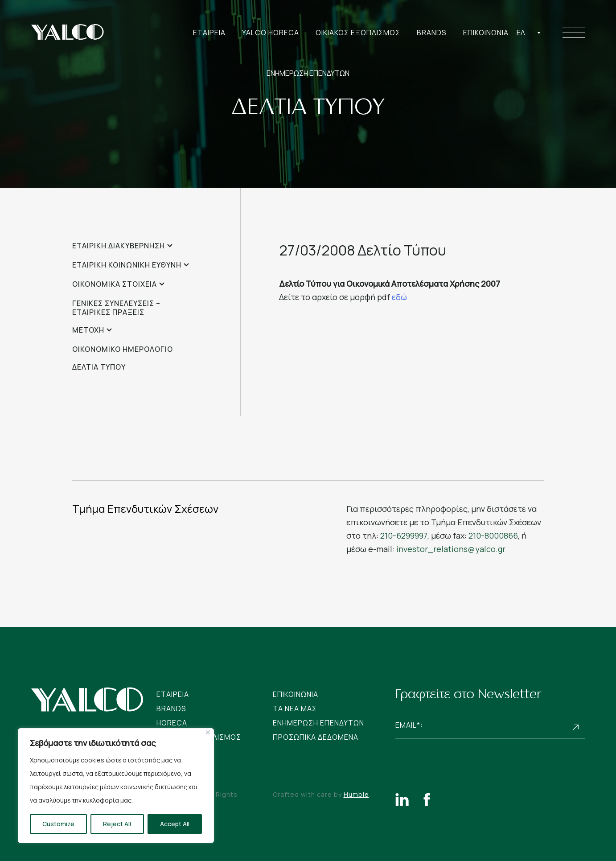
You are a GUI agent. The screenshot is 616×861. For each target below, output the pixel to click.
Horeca (172, 723)
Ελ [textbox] (521, 33)
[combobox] (529, 33)
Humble (356, 794)
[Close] (208, 732)
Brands (432, 33)
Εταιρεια (209, 33)
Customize (58, 824)
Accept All (175, 824)
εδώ (399, 297)
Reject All (117, 824)
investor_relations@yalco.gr (451, 549)
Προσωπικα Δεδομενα (316, 737)
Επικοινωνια (486, 33)
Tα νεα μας (295, 709)
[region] (116, 786)
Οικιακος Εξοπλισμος (358, 33)
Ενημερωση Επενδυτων (318, 723)
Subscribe (576, 727)
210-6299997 (404, 536)
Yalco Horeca (271, 33)
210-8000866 (493, 536)
